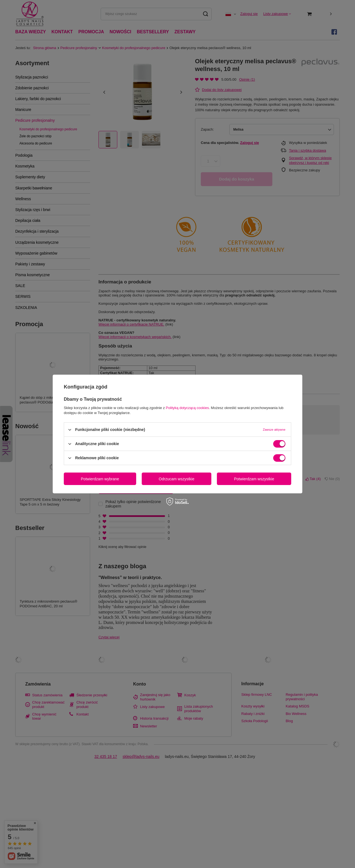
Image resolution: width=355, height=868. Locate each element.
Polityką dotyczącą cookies (187, 408)
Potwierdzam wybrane (100, 479)
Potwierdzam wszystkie (254, 479)
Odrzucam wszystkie (176, 479)
